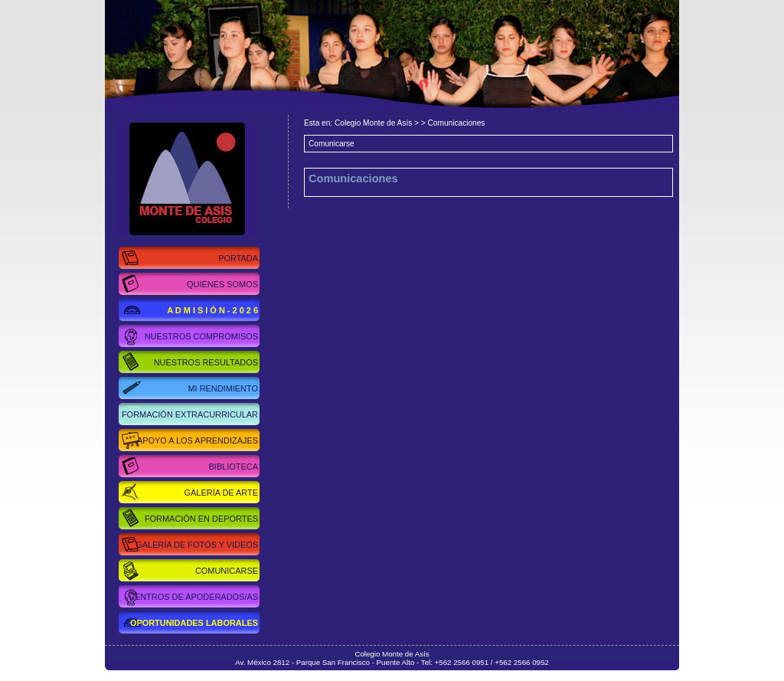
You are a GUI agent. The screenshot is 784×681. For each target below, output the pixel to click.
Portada (238, 258)
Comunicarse (227, 571)
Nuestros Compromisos (201, 336)
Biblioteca (234, 467)
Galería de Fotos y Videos (197, 545)
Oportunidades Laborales (194, 623)
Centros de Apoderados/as (193, 597)
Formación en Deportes (201, 519)
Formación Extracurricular (190, 414)
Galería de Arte (221, 493)
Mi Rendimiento (223, 388)
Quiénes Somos (222, 284)
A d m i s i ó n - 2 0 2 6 (212, 310)
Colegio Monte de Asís (175, 179)
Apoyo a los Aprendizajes (198, 440)
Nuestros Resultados (206, 362)
